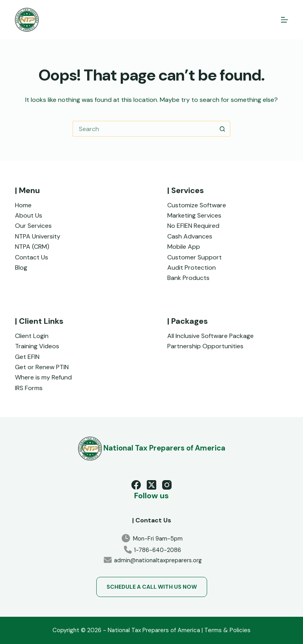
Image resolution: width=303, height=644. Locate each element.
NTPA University (38, 236)
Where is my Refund (43, 377)
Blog (21, 268)
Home (23, 205)
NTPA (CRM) (32, 247)
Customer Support (195, 257)
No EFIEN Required (193, 226)
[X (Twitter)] (151, 485)
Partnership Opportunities (205, 346)
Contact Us (32, 257)
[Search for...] (144, 129)
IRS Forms (29, 388)
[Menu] (284, 20)
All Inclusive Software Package (210, 336)
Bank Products (188, 278)
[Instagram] (167, 485)
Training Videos (37, 346)
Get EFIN (27, 357)
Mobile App (184, 247)
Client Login (32, 336)
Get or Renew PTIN (42, 367)
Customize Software (197, 205)
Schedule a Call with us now (152, 587)
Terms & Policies (227, 630)
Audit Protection (192, 268)
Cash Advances (190, 236)
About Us (29, 215)
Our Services (33, 226)
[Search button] (223, 129)
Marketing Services (194, 215)
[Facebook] (136, 485)
